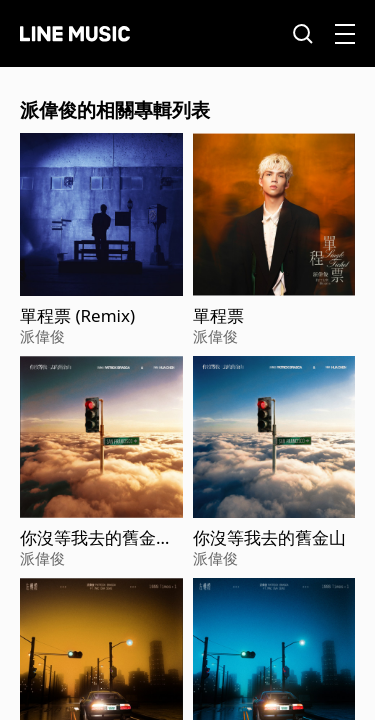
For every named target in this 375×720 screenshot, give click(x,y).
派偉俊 (42, 336)
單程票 (218, 316)
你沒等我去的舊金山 (269, 538)
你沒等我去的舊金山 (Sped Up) (96, 538)
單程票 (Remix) (77, 316)
